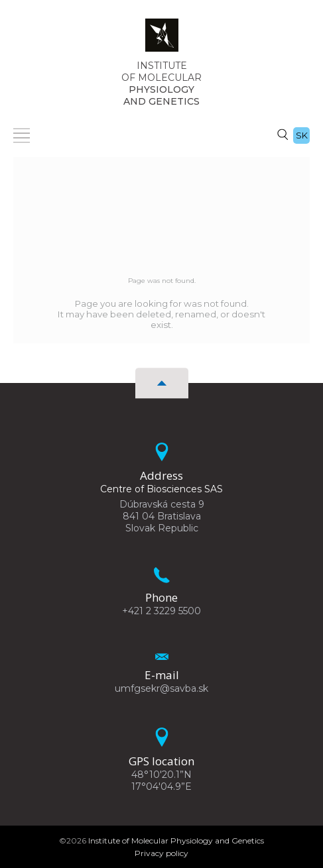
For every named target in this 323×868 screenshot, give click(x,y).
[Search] (283, 134)
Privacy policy (161, 853)
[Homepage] (162, 39)
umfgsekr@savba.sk (161, 688)
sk (302, 135)
